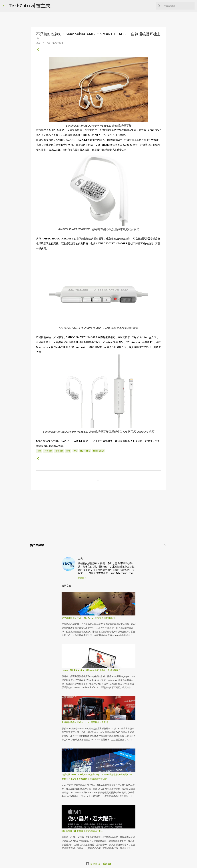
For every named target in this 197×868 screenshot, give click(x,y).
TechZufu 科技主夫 (30, 6)
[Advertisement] (98, 516)
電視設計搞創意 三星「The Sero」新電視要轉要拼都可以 (89, 618)
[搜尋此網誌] (178, 6)
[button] (38, 50)
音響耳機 (59, 451)
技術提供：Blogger (98, 864)
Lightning (85, 451)
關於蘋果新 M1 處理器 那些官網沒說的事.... (82, 831)
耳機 (39, 451)
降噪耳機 (48, 451)
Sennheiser (99, 451)
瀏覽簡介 (82, 578)
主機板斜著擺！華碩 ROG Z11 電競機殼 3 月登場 (85, 722)
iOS (75, 451)
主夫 (80, 559)
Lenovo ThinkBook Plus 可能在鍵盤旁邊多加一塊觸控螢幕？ (91, 670)
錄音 (68, 451)
